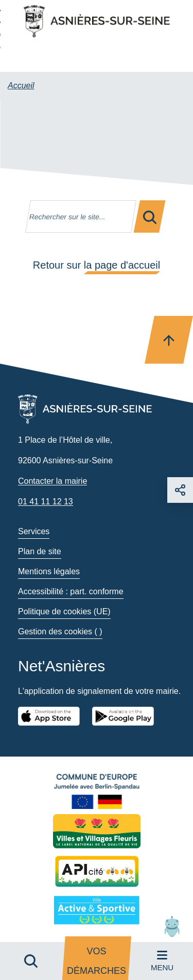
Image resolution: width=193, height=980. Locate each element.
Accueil (21, 86)
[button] (172, 926)
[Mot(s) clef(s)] (81, 216)
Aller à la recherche (0, 27)
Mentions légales (49, 571)
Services (34, 531)
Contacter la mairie (52, 481)
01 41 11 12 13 (46, 502)
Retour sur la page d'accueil (97, 265)
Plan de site (40, 551)
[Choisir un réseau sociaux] (180, 490)
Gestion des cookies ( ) (60, 632)
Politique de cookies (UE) (64, 611)
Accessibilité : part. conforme (71, 591)
